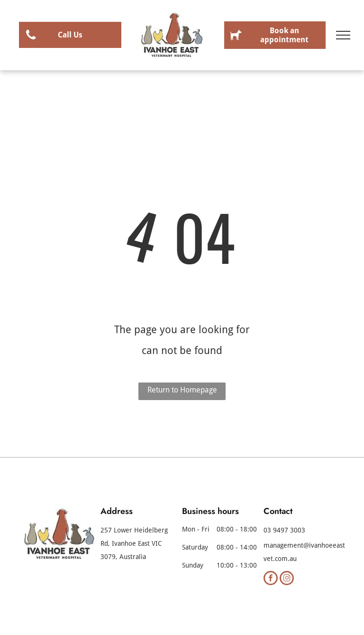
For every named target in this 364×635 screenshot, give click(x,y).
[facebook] (271, 579)
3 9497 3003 (286, 530)
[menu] (343, 35)
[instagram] (287, 579)
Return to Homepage (182, 390)
